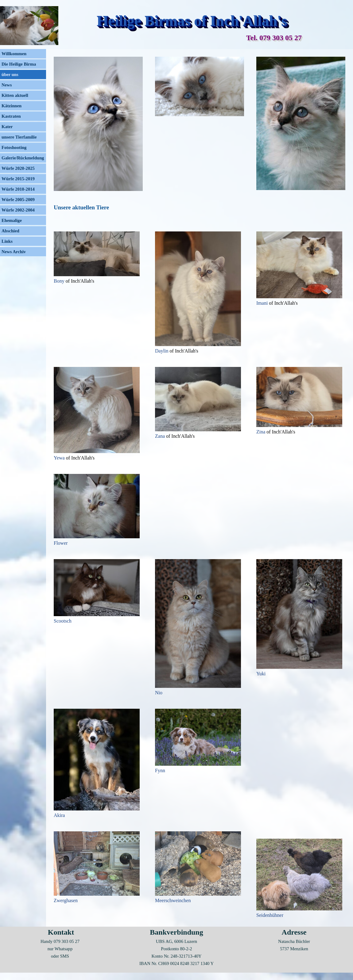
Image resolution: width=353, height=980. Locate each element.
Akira (59, 815)
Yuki (261, 674)
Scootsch (63, 621)
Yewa (60, 458)
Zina (261, 432)
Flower (61, 543)
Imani (263, 303)
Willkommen (14, 54)
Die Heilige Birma (19, 64)
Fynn (160, 770)
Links (7, 241)
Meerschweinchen (173, 900)
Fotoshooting (14, 147)
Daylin (162, 351)
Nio (159, 693)
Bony (60, 281)
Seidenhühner (270, 915)
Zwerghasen (66, 900)
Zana (161, 436)
